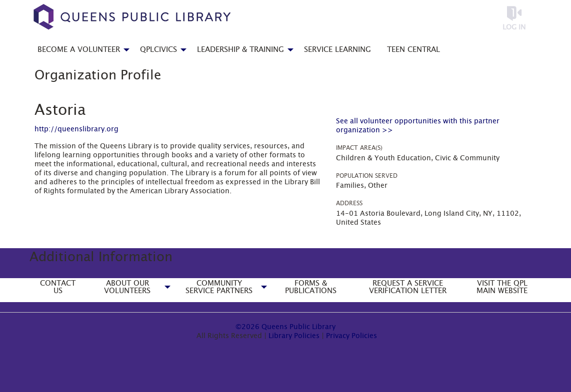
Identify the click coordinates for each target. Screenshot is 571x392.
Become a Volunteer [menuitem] (79, 50)
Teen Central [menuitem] (413, 50)
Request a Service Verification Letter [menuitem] (408, 287)
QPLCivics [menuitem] (158, 50)
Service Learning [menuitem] (337, 50)
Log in (514, 27)
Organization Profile (98, 75)
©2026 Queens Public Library (285, 327)
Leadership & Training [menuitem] (240, 50)
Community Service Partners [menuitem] (219, 287)
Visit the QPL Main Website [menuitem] (502, 287)
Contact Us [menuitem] (58, 287)
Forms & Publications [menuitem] (311, 287)
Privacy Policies (351, 336)
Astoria (60, 110)
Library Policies (294, 336)
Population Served (367, 176)
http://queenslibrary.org (76, 129)
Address (349, 203)
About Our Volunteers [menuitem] (127, 287)
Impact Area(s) (359, 148)
